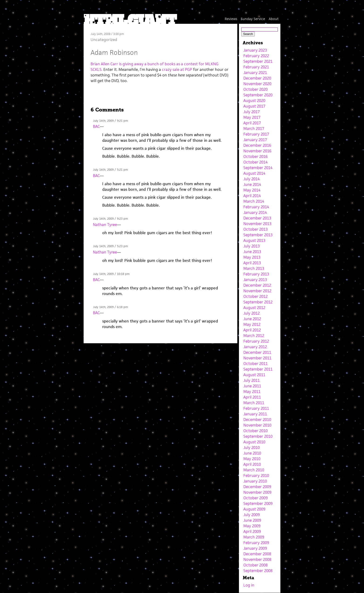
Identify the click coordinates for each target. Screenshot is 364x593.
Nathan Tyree (105, 225)
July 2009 (252, 515)
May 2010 (252, 459)
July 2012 (252, 313)
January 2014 (255, 212)
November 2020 (257, 84)
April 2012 (252, 330)
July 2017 (252, 112)
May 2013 (252, 257)
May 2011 (252, 392)
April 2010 (252, 464)
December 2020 (257, 78)
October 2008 (255, 565)
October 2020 (255, 89)
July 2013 (252, 246)
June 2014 (252, 184)
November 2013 (257, 224)
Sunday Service (253, 19)
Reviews (231, 19)
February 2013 (256, 274)
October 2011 (255, 364)
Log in (249, 585)
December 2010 (257, 420)
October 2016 (255, 156)
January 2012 (255, 347)
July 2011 (252, 380)
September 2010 (258, 436)
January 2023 (255, 50)
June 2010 (252, 453)
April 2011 (252, 397)
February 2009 (256, 543)
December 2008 (257, 554)
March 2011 (254, 403)
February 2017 (256, 134)
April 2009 (252, 531)
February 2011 (256, 408)
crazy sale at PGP (177, 69)
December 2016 (257, 145)
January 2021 (255, 73)
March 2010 (254, 470)
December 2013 (257, 218)
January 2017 (255, 140)
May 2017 (252, 117)
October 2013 (255, 229)
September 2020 (258, 95)
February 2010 (256, 475)
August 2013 (254, 240)
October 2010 (255, 431)
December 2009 (257, 487)
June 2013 (252, 252)
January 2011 (255, 414)
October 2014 (255, 162)
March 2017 (254, 128)
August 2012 (254, 308)
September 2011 (258, 369)
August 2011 (254, 375)
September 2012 (258, 302)
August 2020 (254, 101)
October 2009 (255, 498)
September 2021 (258, 61)
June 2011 (252, 386)
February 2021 (256, 67)
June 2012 (252, 319)
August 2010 (254, 442)
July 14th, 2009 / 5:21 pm (110, 170)
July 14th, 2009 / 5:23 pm (110, 246)
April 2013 (252, 263)
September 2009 (258, 503)
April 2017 (252, 123)
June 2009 (252, 520)
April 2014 (252, 196)
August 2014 (254, 173)
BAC (96, 126)
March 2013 (254, 268)
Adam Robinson (114, 52)
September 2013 (258, 235)
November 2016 (257, 151)
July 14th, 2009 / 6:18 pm (110, 307)
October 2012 (255, 296)
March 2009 (254, 537)
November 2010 (257, 425)
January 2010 (255, 481)
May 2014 (252, 190)
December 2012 (257, 285)
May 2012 (252, 324)
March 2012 (254, 336)
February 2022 (256, 56)
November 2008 (257, 559)
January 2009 (255, 548)
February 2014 (256, 207)
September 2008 (258, 571)
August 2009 (254, 509)
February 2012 (256, 341)
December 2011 (257, 352)
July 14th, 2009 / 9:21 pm (110, 121)
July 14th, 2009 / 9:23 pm (110, 219)
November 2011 (257, 358)
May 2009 (252, 526)
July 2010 (252, 447)
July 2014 (252, 179)
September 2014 (258, 168)
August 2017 (254, 106)
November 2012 (257, 291)
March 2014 (254, 201)
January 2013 (255, 280)
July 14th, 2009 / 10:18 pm (111, 274)
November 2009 (257, 492)
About (274, 19)
